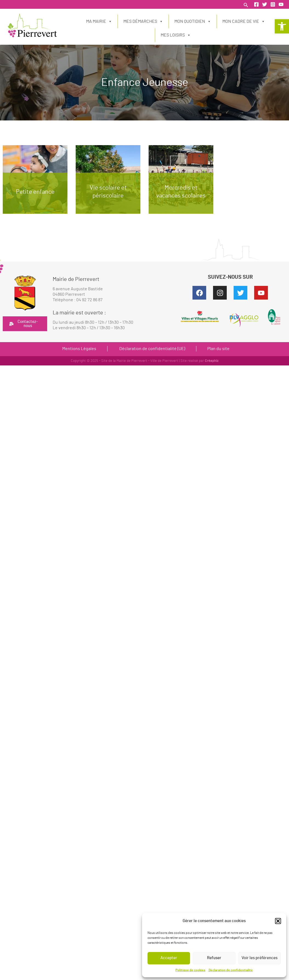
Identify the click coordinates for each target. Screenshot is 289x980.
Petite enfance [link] (35, 192)
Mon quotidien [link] (193, 21)
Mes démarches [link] (143, 21)
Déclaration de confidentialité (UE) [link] (152, 349)
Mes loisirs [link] (176, 35)
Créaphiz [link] (212, 361)
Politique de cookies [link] (190, 970)
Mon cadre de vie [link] (244, 21)
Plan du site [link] (218, 349)
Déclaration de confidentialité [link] (230, 970)
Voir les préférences (260, 958)
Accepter (169, 958)
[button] (278, 921)
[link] (282, 26)
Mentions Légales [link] (79, 349)
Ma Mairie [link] (99, 21)
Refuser (214, 958)
